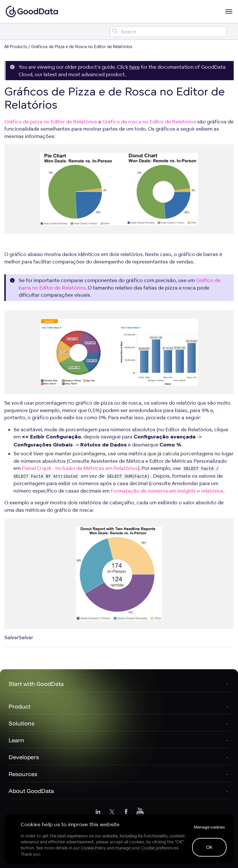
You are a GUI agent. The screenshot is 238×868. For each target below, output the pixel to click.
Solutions (22, 723)
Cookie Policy (93, 848)
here (134, 67)
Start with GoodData (36, 684)
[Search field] (168, 32)
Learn (16, 740)
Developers (24, 757)
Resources (23, 774)
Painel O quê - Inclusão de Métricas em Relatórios (80, 468)
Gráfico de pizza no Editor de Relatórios (51, 122)
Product (19, 706)
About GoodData (31, 791)
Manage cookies (209, 827)
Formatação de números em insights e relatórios (167, 491)
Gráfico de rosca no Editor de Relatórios (149, 122)
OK (209, 847)
